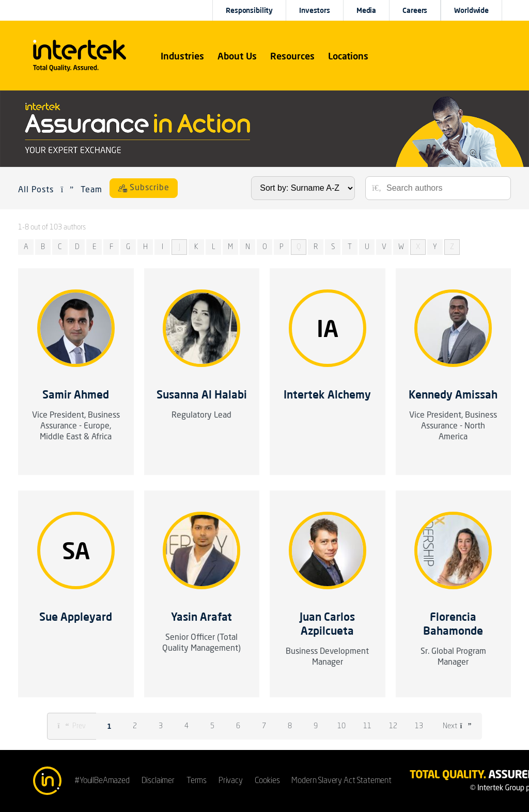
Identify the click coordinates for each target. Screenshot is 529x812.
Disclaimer (158, 781)
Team (91, 190)
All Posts (36, 190)
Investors (315, 10)
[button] (182, 56)
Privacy (231, 781)
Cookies (267, 781)
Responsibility (249, 10)
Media (366, 10)
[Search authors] (445, 188)
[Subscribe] (144, 188)
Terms (197, 781)
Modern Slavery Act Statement (341, 781)
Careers (415, 10)
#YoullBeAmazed (102, 781)
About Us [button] (237, 56)
